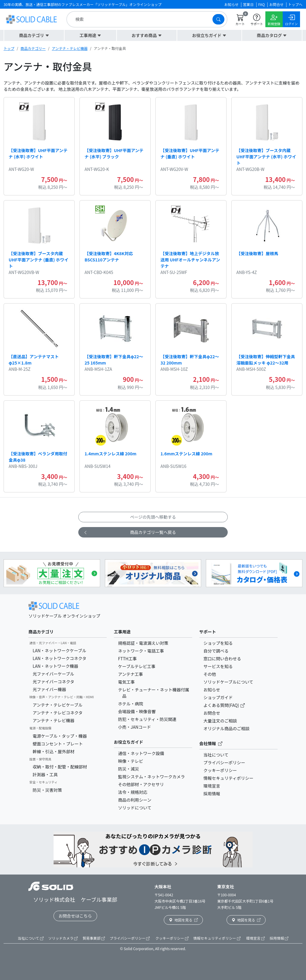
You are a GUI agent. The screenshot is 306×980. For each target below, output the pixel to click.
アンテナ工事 (130, 674)
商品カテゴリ (41, 632)
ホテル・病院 (131, 704)
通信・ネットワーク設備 (141, 753)
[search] (141, 19)
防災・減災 (128, 769)
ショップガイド (218, 697)
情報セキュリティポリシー (228, 778)
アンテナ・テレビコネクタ (58, 713)
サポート (208, 632)
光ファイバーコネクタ (53, 682)
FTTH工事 (127, 659)
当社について (216, 755)
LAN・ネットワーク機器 (55, 666)
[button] (34, 35)
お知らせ (212, 690)
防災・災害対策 (47, 790)
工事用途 (122, 632)
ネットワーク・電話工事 (141, 651)
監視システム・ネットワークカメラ (152, 777)
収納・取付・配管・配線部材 (60, 767)
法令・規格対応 (133, 792)
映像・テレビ (131, 761)
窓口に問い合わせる (222, 659)
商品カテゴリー (33, 48)
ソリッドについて (135, 808)
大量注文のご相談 (220, 721)
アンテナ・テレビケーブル (58, 705)
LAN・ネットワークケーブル (59, 650)
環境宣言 (212, 786)
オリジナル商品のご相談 (227, 728)
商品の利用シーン (135, 800)
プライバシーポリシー (224, 762)
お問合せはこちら (75, 916)
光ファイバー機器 (49, 689)
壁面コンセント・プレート (58, 744)
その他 (210, 674)
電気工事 (126, 682)
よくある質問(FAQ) (222, 705)
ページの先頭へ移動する (153, 517)
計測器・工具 (45, 774)
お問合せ (212, 713)
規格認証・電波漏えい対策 (143, 643)
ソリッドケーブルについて (228, 682)
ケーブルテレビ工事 (137, 666)
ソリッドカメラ (63, 938)
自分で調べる (216, 651)
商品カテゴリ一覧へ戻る (130, 532)
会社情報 (211, 743)
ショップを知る (218, 643)
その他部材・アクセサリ (141, 784)
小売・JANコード (134, 727)
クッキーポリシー (220, 770)
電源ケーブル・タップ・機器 (60, 736)
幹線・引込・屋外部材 (53, 751)
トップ (9, 48)
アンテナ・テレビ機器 (70, 48)
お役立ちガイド (128, 742)
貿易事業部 (94, 938)
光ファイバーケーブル (53, 674)
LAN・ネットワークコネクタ (59, 658)
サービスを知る (218, 666)
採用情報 (212, 794)
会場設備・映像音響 (137, 711)
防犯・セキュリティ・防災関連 (147, 719)
